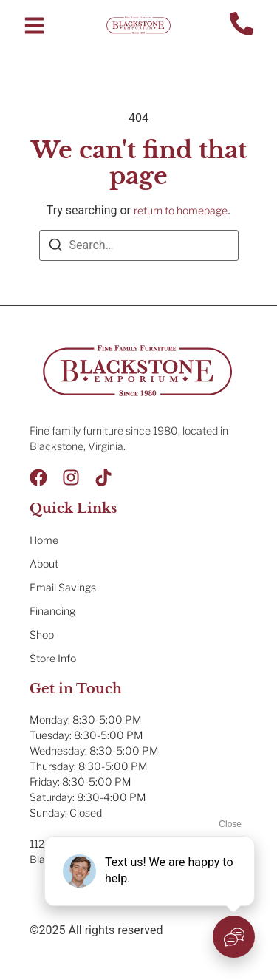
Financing (52, 611)
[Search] (55, 247)
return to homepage (181, 210)
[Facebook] (38, 477)
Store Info (53, 658)
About (44, 564)
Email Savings (63, 587)
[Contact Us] (242, 25)
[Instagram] (71, 477)
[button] (34, 25)
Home (44, 540)
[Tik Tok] (103, 477)
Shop (42, 634)
